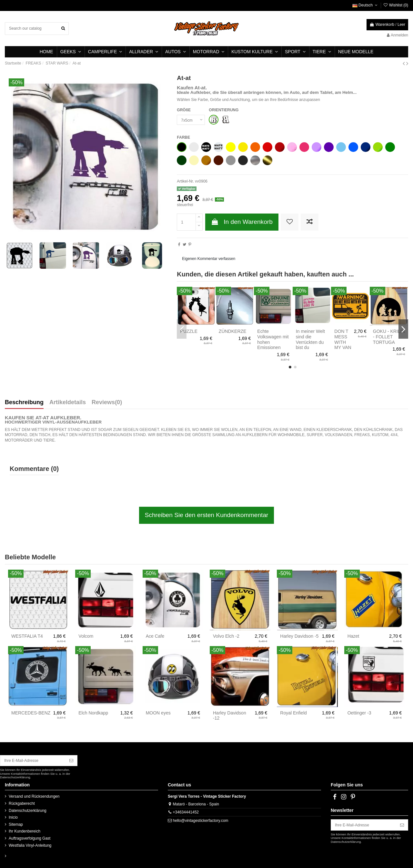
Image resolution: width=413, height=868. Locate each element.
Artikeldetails (68, 403)
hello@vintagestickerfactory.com (201, 821)
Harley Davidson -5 (299, 636)
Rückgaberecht (22, 803)
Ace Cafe (155, 636)
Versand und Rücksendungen (34, 796)
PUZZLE (189, 331)
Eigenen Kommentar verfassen (209, 259)
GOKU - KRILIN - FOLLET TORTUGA (389, 337)
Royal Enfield (293, 713)
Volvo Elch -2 (226, 636)
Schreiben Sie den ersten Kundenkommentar (207, 515)
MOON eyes (158, 713)
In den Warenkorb (242, 222)
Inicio (13, 817)
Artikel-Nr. (185, 181)
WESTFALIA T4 (27, 636)
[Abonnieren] (71, 761)
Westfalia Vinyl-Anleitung (30, 845)
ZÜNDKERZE (233, 331)
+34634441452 (186, 812)
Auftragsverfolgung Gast (30, 838)
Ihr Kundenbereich (25, 831)
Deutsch (366, 5)
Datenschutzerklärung (28, 811)
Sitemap (16, 824)
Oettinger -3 (359, 713)
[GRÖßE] (191, 120)
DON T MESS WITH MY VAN (343, 339)
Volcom (86, 636)
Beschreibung (24, 403)
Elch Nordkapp (93, 713)
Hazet (353, 636)
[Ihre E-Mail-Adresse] (33, 761)
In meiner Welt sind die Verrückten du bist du (310, 339)
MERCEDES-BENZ (31, 713)
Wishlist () (396, 5)
